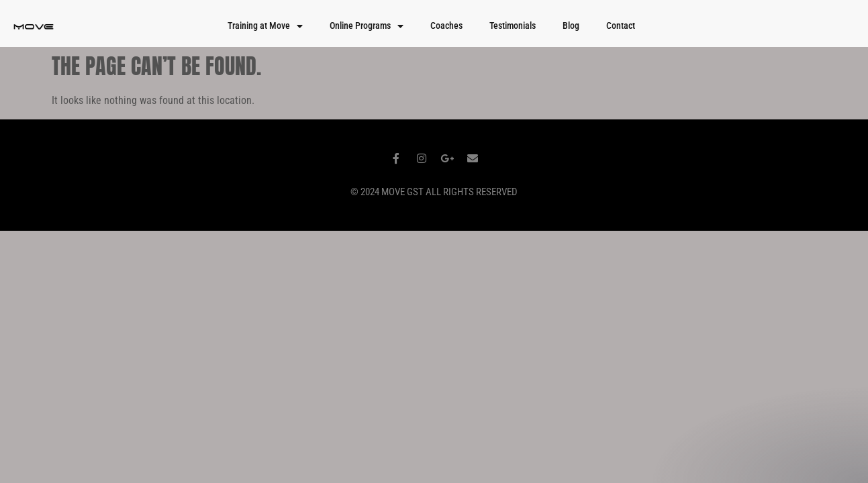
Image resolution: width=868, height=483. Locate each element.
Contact (621, 26)
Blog (571, 26)
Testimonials (513, 26)
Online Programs (367, 26)
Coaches (446, 26)
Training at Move (265, 26)
